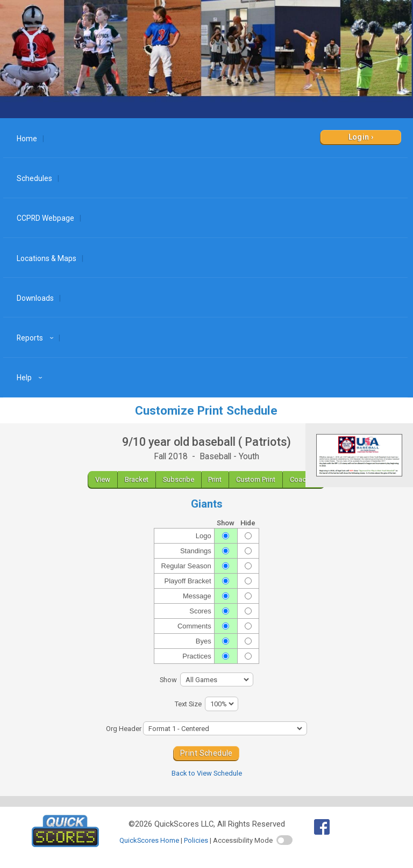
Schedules (34, 178)
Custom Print (256, 479)
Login (359, 137)
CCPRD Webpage (45, 218)
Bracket (137, 479)
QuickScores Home (149, 840)
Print (215, 479)
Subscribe (179, 479)
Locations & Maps (47, 258)
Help (31, 378)
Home (27, 139)
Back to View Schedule (207, 773)
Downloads (35, 298)
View (103, 479)
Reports (37, 338)
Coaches (304, 479)
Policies (196, 840)
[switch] (284, 840)
